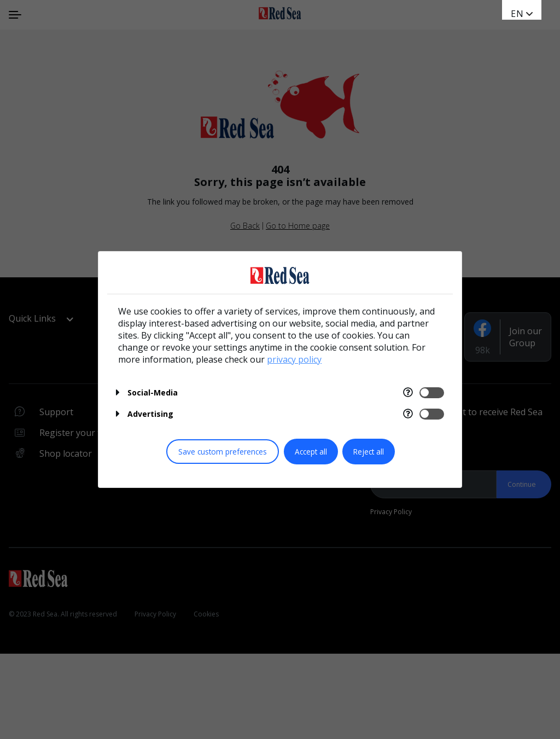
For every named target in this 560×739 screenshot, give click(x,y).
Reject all (369, 452)
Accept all (311, 452)
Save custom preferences (223, 452)
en (517, 14)
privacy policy (294, 359)
